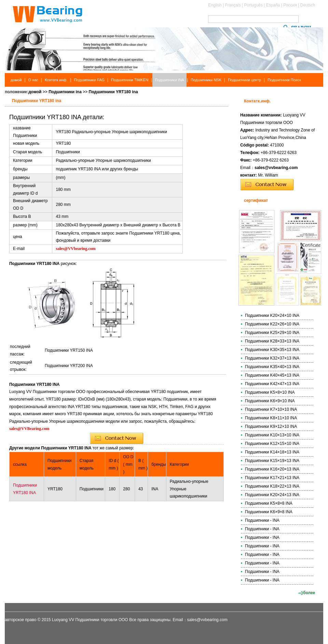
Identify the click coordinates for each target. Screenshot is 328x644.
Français (233, 5)
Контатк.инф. (56, 80)
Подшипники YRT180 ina (113, 92)
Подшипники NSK (206, 80)
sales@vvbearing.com (276, 168)
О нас (33, 80)
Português (253, 5)
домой (16, 80)
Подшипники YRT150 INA (69, 350)
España (273, 5)
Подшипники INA (169, 80)
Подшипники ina (65, 92)
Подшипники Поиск (284, 80)
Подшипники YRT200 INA (69, 366)
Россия (290, 5)
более (309, 593)
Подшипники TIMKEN (130, 80)
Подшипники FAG (89, 80)
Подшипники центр (244, 80)
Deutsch (307, 5)
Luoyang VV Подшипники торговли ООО (90, 620)
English (215, 5)
